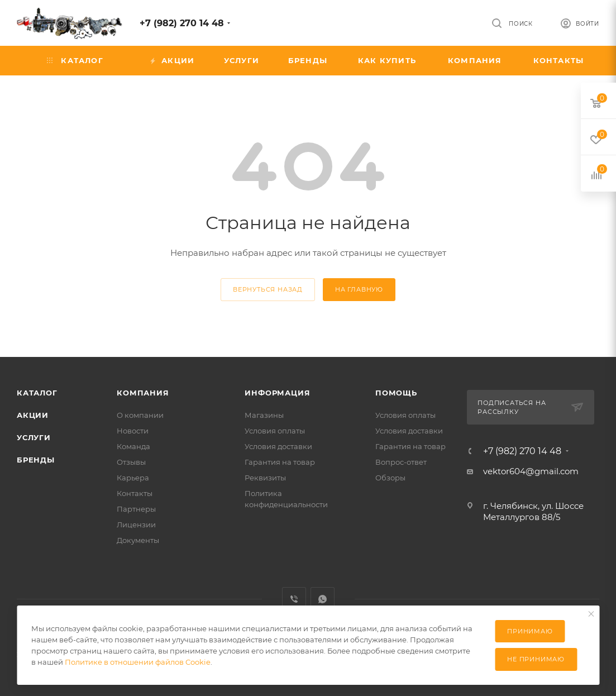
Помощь (396, 393)
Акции (33, 415)
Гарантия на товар (280, 462)
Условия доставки (278, 446)
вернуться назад (268, 289)
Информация (277, 393)
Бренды (36, 460)
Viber (294, 599)
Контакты (135, 493)
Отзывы (131, 462)
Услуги (34, 437)
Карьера (133, 478)
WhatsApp (323, 599)
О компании (140, 415)
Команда (133, 446)
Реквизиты (265, 478)
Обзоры (390, 478)
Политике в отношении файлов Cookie (138, 662)
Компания (143, 393)
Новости (133, 431)
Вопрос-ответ (401, 462)
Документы (138, 540)
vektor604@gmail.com (531, 471)
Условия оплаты (275, 431)
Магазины (264, 415)
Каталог (37, 393)
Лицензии (136, 525)
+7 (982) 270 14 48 (182, 23)
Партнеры (136, 509)
